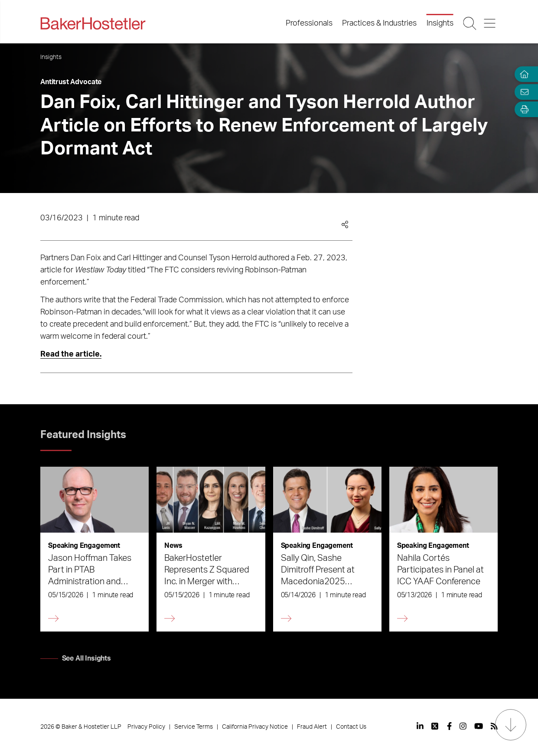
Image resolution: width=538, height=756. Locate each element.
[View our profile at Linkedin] (420, 726)
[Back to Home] (93, 23)
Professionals (309, 23)
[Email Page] (522, 92)
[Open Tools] (522, 110)
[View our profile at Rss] (494, 726)
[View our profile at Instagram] (463, 726)
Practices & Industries (379, 23)
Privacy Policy (146, 727)
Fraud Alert (312, 727)
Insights (440, 23)
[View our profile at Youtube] (479, 726)
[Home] (522, 74)
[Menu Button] (491, 23)
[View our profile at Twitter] (435, 726)
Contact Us (351, 727)
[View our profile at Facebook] (449, 726)
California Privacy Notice (255, 727)
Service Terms (194, 727)
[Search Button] (470, 23)
